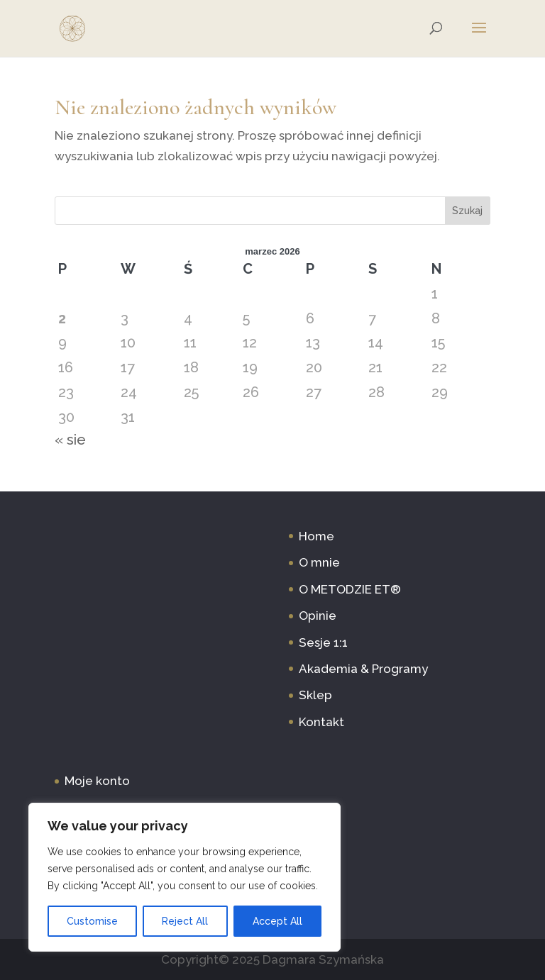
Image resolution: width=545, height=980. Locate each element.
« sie (70, 440)
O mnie (319, 562)
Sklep (315, 695)
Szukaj (467, 211)
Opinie (318, 616)
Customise (92, 921)
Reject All (185, 921)
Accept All (277, 921)
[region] (185, 877)
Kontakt (321, 722)
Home (316, 536)
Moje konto (97, 781)
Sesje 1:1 (323, 642)
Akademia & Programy (363, 669)
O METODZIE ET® (350, 589)
